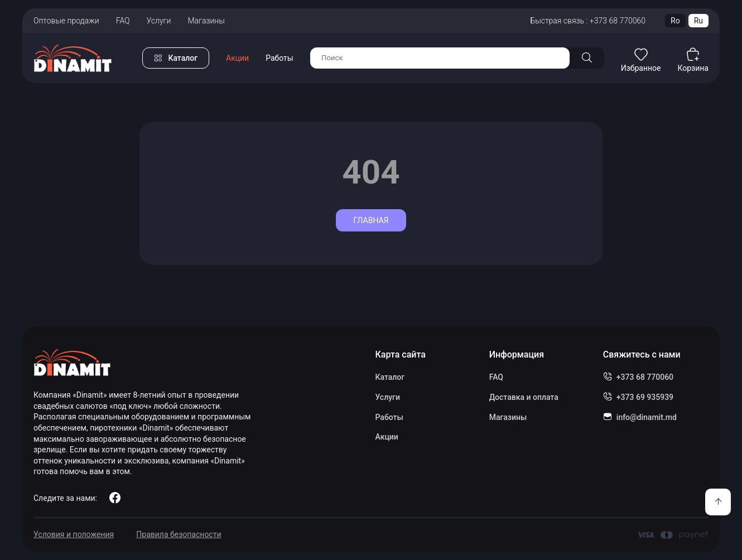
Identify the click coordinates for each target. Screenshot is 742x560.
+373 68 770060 (645, 377)
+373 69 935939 (645, 397)
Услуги (159, 21)
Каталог (390, 377)
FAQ (123, 21)
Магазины (206, 21)
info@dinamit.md (647, 417)
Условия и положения (74, 534)
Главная (371, 220)
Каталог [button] (183, 58)
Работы (280, 58)
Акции (237, 58)
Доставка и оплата (524, 397)
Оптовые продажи (66, 21)
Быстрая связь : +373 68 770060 (588, 21)
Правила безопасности (179, 534)
